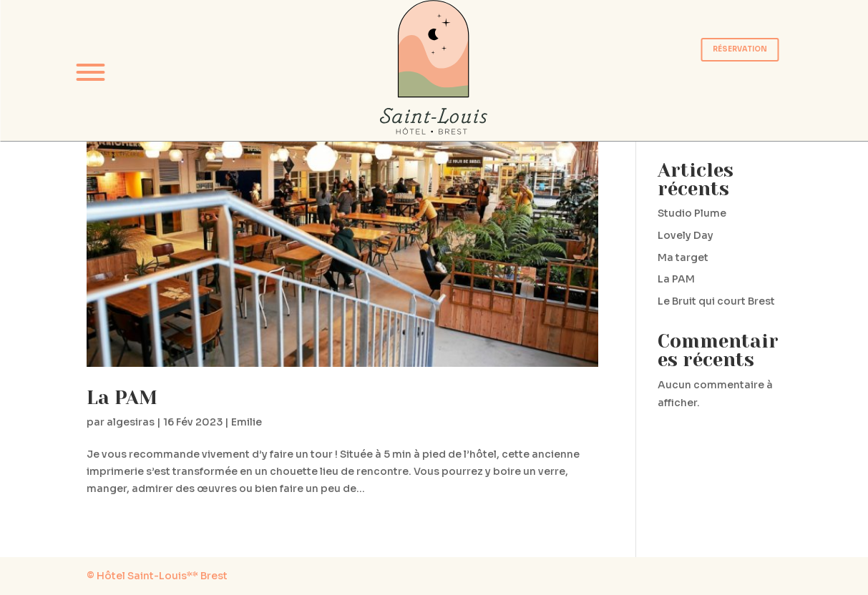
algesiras (131, 422)
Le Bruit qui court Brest (716, 301)
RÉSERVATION (740, 49)
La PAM (122, 398)
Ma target (683, 257)
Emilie (247, 422)
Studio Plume (692, 213)
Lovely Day (686, 235)
